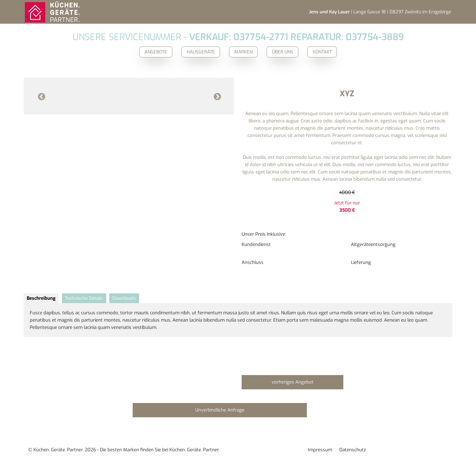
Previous (41, 96)
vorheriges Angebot (293, 382)
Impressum (320, 450)
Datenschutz (353, 450)
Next (217, 96)
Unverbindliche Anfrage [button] (220, 410)
